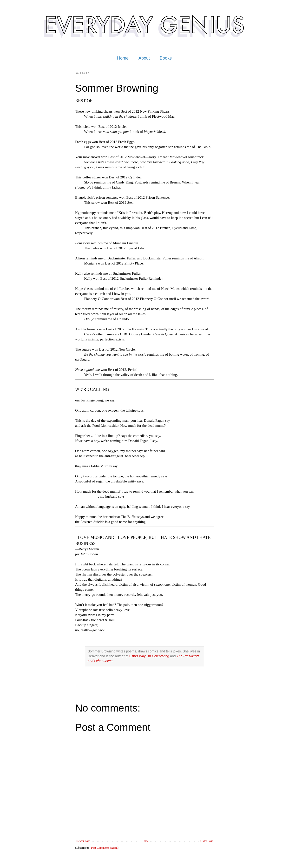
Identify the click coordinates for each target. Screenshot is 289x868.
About (144, 58)
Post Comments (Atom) (105, 848)
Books (166, 58)
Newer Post (83, 841)
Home (123, 58)
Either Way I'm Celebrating (149, 656)
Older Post (207, 841)
